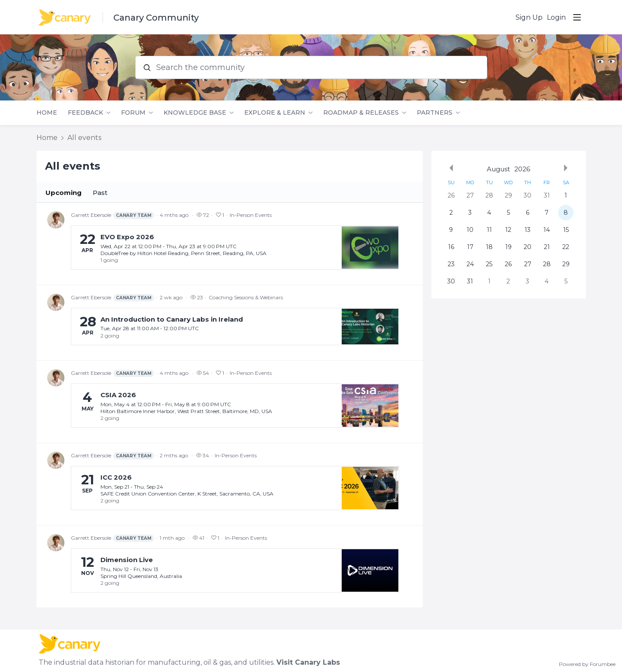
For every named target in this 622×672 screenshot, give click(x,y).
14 (547, 230)
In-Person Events (251, 215)
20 (528, 247)
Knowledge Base (195, 113)
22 (566, 247)
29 (508, 195)
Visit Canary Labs (308, 662)
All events (84, 138)
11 (489, 230)
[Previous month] (451, 168)
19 (508, 247)
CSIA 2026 (118, 395)
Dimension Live (127, 560)
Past (100, 193)
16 (451, 247)
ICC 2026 (116, 477)
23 (451, 264)
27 (470, 195)
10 (470, 230)
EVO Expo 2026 (127, 237)
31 (547, 195)
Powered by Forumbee (587, 664)
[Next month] (566, 168)
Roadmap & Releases (361, 113)
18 (489, 247)
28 (489, 195)
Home (47, 113)
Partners (435, 113)
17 (470, 247)
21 (547, 247)
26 (451, 195)
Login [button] (556, 17)
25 (489, 264)
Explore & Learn (275, 113)
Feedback (85, 113)
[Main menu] (577, 17)
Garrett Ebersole (112, 215)
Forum (133, 113)
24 (470, 264)
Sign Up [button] (529, 17)
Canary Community (156, 18)
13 (528, 230)
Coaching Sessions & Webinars (246, 297)
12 (508, 230)
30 (528, 195)
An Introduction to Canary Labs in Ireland (172, 319)
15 (566, 230)
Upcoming (64, 193)
